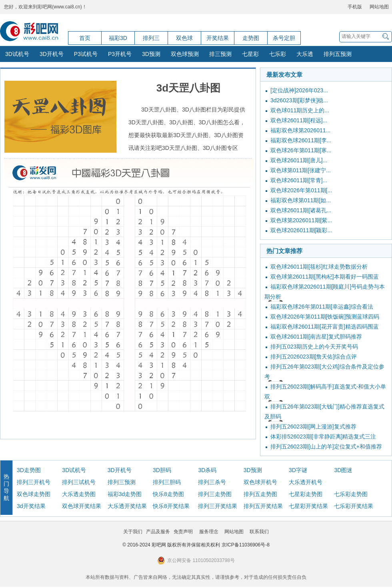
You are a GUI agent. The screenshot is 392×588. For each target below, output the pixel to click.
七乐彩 (278, 54)
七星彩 (250, 54)
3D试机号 (17, 54)
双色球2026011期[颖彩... (301, 230)
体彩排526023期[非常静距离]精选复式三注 (323, 437)
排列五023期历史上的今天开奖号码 (314, 347)
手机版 (355, 7)
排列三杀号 (212, 482)
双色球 (184, 38)
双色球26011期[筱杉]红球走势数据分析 (319, 267)
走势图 (251, 38)
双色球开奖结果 (82, 506)
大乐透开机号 (306, 482)
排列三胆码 (167, 482)
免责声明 (183, 532)
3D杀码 (207, 470)
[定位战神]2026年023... (299, 90)
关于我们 (133, 532)
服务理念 (209, 532)
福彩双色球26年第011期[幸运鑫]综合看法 (322, 307)
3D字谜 (298, 470)
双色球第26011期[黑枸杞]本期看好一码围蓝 (325, 277)
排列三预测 (122, 482)
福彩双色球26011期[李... (301, 140)
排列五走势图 (260, 494)
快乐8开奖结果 (171, 506)
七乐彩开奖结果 (354, 506)
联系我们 (259, 532)
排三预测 (220, 54)
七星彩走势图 (306, 494)
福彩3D (118, 38)
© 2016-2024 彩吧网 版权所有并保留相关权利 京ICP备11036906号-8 (196, 545)
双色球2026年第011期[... (301, 190)
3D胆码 (162, 470)
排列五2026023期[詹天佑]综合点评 (314, 357)
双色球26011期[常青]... (299, 180)
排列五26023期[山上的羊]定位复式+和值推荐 (326, 446)
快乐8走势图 (168, 494)
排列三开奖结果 (218, 506)
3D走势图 (29, 470)
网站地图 (379, 7)
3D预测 (151, 54)
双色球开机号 (260, 482)
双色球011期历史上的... (300, 110)
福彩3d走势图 (125, 494)
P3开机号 (120, 54)
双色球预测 (185, 54)
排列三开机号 (34, 482)
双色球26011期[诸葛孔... (301, 210)
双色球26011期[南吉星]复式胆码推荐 (316, 337)
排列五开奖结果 (263, 506)
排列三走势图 (215, 494)
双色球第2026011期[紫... (301, 220)
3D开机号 (52, 54)
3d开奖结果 (31, 506)
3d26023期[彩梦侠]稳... (299, 100)
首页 (85, 38)
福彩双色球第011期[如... (301, 200)
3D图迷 (343, 470)
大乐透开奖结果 (127, 506)
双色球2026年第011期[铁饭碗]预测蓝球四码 (325, 317)
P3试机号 (86, 54)
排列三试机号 (79, 482)
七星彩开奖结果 (308, 506)
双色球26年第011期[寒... (301, 150)
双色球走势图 (34, 494)
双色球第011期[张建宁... (301, 170)
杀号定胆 (284, 38)
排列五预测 (338, 54)
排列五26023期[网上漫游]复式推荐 (313, 427)
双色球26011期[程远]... (299, 120)
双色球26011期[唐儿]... (299, 160)
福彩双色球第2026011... (300, 130)
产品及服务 (158, 532)
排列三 (151, 38)
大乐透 (305, 54)
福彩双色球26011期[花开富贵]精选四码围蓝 (325, 327)
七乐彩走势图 (351, 494)
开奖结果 (218, 38)
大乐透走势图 (79, 494)
